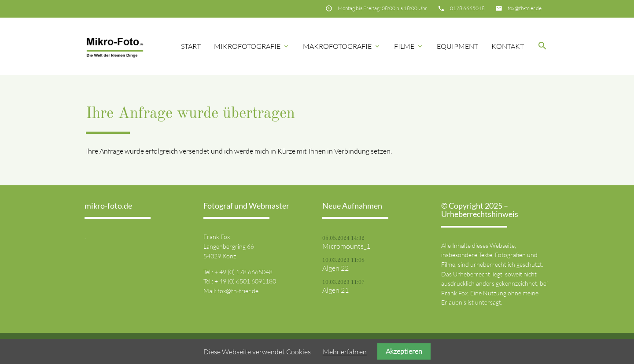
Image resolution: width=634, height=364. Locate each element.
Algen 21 (335, 290)
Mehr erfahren (345, 352)
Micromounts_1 (346, 246)
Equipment (457, 46)
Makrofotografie (342, 46)
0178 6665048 (467, 8)
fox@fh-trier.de (525, 8)
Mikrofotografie (252, 46)
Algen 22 (335, 268)
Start (191, 46)
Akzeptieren (404, 351)
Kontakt (508, 46)
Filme (409, 46)
